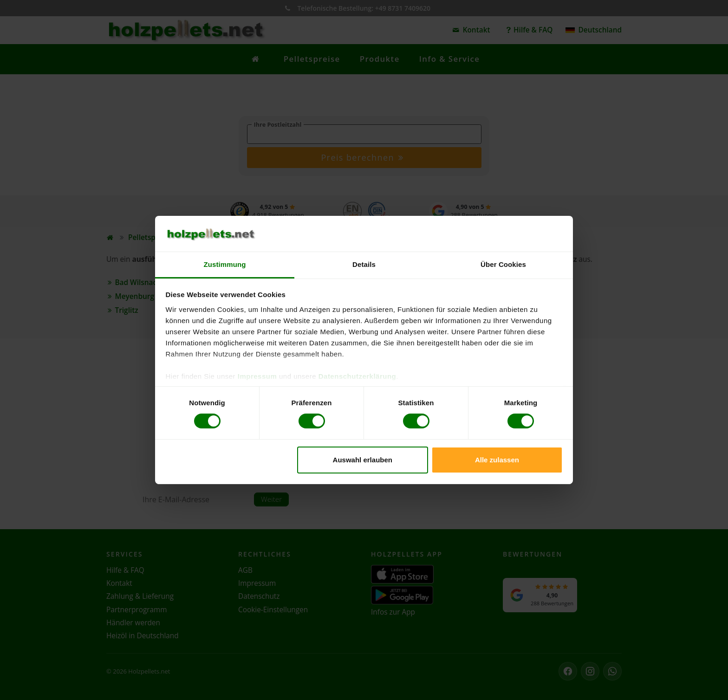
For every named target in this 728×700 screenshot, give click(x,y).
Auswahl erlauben (363, 460)
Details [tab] (364, 264)
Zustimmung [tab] (225, 264)
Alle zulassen (497, 460)
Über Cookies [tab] (503, 264)
